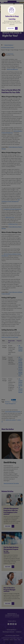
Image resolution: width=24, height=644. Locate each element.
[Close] (21, 7)
